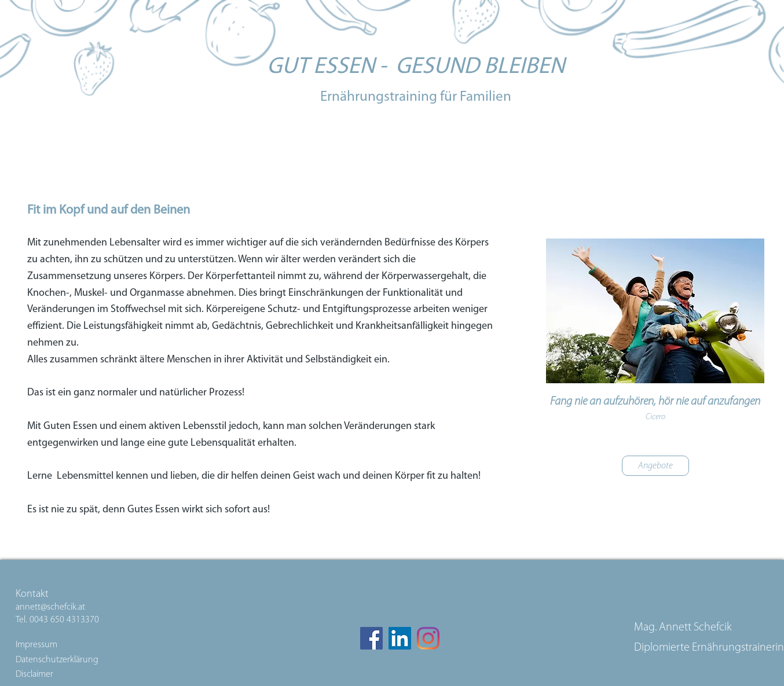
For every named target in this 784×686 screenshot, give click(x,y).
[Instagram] (428, 638)
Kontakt (32, 594)
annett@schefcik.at (50, 607)
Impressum (38, 645)
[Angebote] (655, 466)
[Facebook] (371, 638)
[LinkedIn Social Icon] (400, 638)
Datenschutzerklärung (57, 660)
